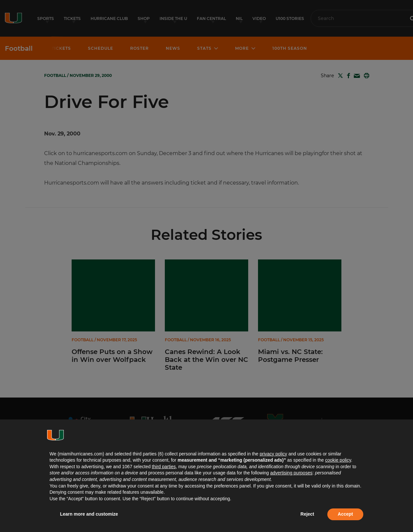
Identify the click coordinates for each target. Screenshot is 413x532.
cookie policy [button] (338, 460)
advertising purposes (291, 473)
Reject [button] (307, 514)
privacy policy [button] (273, 454)
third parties (164, 467)
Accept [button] (345, 514)
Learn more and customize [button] (89, 514)
